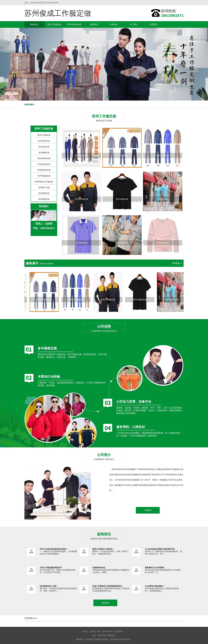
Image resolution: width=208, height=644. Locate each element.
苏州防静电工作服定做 (44, 182)
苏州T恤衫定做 (44, 141)
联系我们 (154, 24)
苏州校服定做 (44, 199)
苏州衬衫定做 (44, 147)
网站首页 (34, 24)
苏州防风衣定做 (44, 170)
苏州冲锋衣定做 (74, 24)
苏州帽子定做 (44, 187)
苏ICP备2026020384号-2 (121, 639)
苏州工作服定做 (54, 24)
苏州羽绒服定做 (44, 176)
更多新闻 (105, 603)
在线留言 (114, 24)
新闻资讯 (94, 24)
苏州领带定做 (44, 193)
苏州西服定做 (44, 153)
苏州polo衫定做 (44, 164)
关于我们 (134, 24)
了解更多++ (177, 263)
